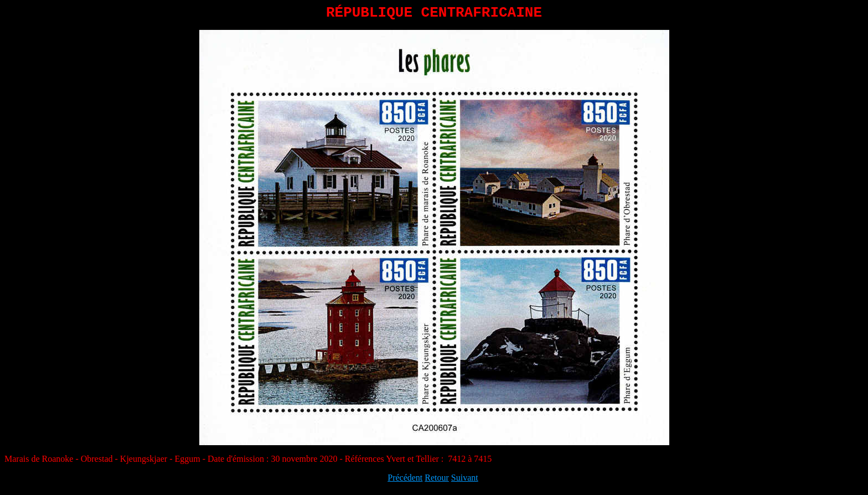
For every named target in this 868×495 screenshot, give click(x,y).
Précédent (405, 481)
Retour (437, 481)
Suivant (465, 481)
